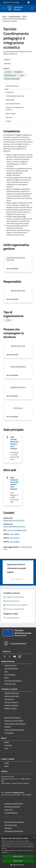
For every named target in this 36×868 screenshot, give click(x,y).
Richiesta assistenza (11, 813)
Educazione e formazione (13, 718)
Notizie (7, 742)
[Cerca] (32, 8)
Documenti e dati (10, 684)
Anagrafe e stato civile (12, 693)
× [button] (34, 837)
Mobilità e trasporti (11, 708)
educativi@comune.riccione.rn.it (14, 520)
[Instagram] (20, 657)
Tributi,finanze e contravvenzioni (15, 724)
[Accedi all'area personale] (29, 2)
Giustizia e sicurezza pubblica (14, 721)
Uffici (24, 16)
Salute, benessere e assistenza (14, 730)
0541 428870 (15, 534)
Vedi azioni (8, 64)
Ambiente (8, 727)
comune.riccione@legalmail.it (17, 530)
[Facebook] (5, 657)
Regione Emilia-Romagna (11, 2)
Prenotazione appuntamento (14, 804)
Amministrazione (15, 16)
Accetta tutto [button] (18, 856)
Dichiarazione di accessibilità (14, 831)
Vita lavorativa (9, 699)
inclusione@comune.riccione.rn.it (14, 526)
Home (4, 16)
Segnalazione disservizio (12, 807)
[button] (18, 865)
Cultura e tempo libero (12, 696)
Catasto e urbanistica (11, 705)
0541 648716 (15, 538)
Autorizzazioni (9, 733)
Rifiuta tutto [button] (18, 861)
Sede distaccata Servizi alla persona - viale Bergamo (14, 483)
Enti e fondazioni (10, 675)
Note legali (8, 828)
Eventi (7, 766)
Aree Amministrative (11, 668)
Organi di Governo (10, 665)
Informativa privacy (11, 825)
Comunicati (8, 745)
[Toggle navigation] (4, 8)
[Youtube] (15, 657)
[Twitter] (10, 657)
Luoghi (7, 763)
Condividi (8, 60)
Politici (7, 678)
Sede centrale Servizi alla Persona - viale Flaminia (14, 443)
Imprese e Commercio (11, 702)
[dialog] (18, 852)
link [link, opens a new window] (8, 852)
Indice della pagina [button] (12, 86)
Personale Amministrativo (13, 681)
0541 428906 (15, 542)
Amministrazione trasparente (14, 822)
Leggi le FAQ (8, 810)
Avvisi (6, 748)
